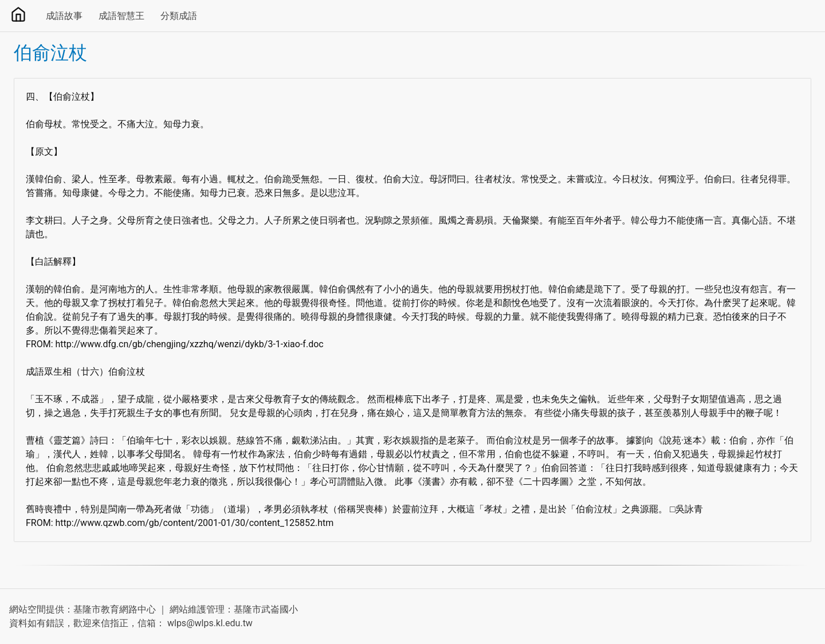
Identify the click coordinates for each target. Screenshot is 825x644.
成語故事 (64, 16)
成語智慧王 (121, 16)
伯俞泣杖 (50, 53)
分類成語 (179, 16)
